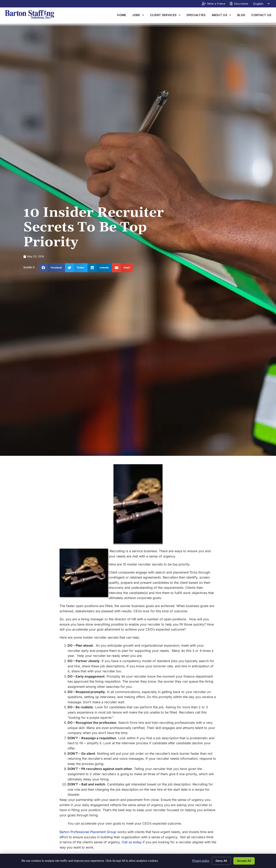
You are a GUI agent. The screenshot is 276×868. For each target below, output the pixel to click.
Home (122, 15)
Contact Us (261, 15)
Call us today (132, 842)
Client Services (165, 15)
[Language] (261, 4)
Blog (241, 15)
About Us (221, 15)
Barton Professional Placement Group (88, 832)
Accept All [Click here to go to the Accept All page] (244, 861)
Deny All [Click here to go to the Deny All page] (221, 861)
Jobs (138, 15)
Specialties (196, 15)
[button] (52, 268)
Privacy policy (201, 861)
